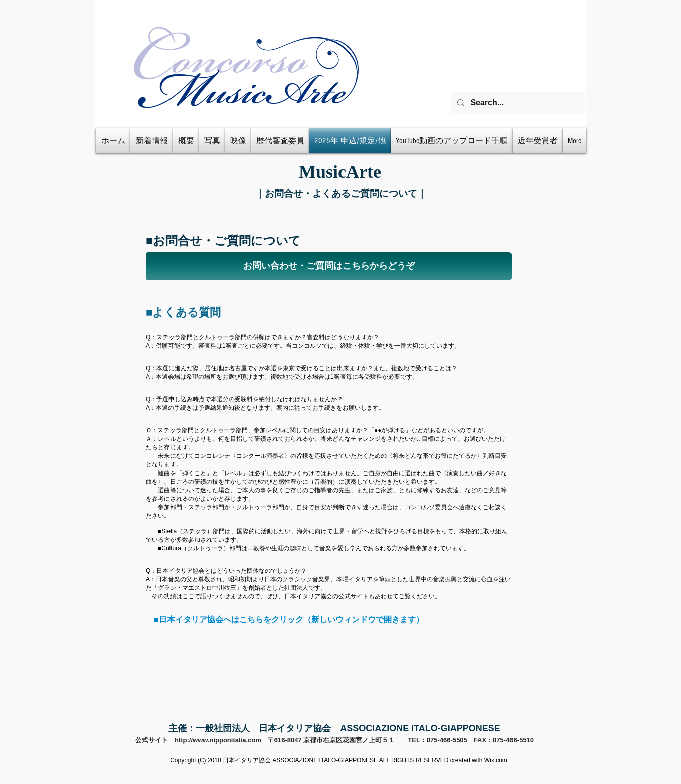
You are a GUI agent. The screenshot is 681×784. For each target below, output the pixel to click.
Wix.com (496, 760)
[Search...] (517, 103)
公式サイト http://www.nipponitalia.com (198, 740)
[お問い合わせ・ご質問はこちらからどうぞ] (329, 266)
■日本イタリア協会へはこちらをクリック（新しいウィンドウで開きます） (289, 620)
